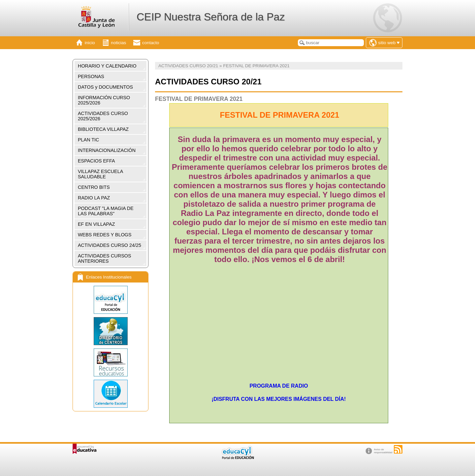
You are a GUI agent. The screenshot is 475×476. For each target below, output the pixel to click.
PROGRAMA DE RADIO (279, 386)
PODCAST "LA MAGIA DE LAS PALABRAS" (106, 211)
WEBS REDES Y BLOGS (105, 235)
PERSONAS (91, 76)
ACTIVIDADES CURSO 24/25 (110, 245)
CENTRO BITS (94, 187)
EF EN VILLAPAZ (96, 224)
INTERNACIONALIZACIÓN (107, 150)
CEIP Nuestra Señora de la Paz (211, 17)
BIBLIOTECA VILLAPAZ (103, 129)
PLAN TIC (89, 140)
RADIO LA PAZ (94, 198)
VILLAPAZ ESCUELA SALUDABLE (100, 174)
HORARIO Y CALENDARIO (107, 66)
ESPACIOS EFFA (96, 161)
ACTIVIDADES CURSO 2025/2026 (103, 116)
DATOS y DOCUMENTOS (105, 87)
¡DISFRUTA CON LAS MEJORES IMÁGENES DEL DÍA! (279, 399)
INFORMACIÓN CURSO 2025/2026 (104, 100)
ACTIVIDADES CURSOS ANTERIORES (105, 258)
